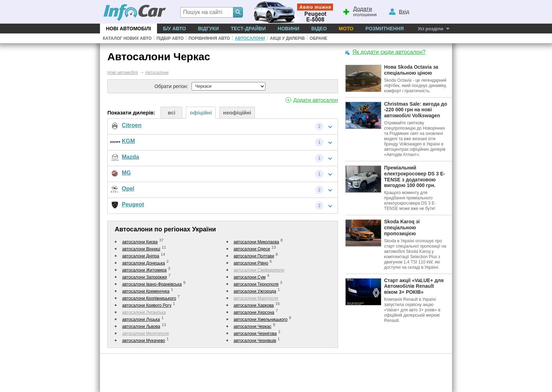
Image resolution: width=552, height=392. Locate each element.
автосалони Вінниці (141, 249)
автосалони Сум (250, 277)
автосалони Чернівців (255, 341)
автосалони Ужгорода (255, 291)
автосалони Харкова (254, 305)
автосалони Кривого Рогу (147, 305)
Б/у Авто (174, 29)
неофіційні (237, 113)
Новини (288, 29)
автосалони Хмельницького (261, 319)
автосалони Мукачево (144, 341)
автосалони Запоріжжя (145, 277)
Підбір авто (170, 38)
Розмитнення (385, 29)
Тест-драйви (248, 29)
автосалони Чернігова (255, 334)
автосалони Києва (140, 242)
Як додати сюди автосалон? (389, 52)
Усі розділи (431, 29)
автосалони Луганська (144, 312)
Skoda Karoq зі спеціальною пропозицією (402, 228)
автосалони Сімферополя (259, 270)
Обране (319, 38)
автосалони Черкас (253, 326)
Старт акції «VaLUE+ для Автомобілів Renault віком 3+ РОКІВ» (414, 286)
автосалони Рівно (251, 263)
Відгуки (208, 29)
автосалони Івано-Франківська (152, 284)
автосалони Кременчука (146, 291)
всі (172, 113)
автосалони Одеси (252, 249)
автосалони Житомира (144, 270)
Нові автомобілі (128, 29)
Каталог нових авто (127, 38)
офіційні (201, 113)
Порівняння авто (209, 38)
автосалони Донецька (144, 263)
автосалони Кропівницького (149, 298)
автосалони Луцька (141, 319)
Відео (319, 29)
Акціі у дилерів (287, 38)
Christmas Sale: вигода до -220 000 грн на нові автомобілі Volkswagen (416, 110)
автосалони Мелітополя (146, 334)
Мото (346, 29)
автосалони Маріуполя (256, 298)
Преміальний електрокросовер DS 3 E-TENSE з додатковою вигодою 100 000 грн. (415, 176)
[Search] (238, 12)
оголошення (359, 11)
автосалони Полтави (254, 256)
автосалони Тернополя (256, 284)
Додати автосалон (316, 100)
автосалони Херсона (254, 312)
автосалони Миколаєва (256, 242)
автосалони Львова (141, 326)
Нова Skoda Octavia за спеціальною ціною (411, 70)
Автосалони (250, 38)
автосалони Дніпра (141, 256)
